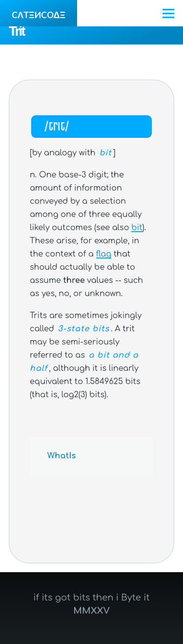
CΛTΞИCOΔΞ (39, 15)
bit (137, 228)
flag (104, 254)
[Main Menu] (168, 13)
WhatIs (62, 456)
